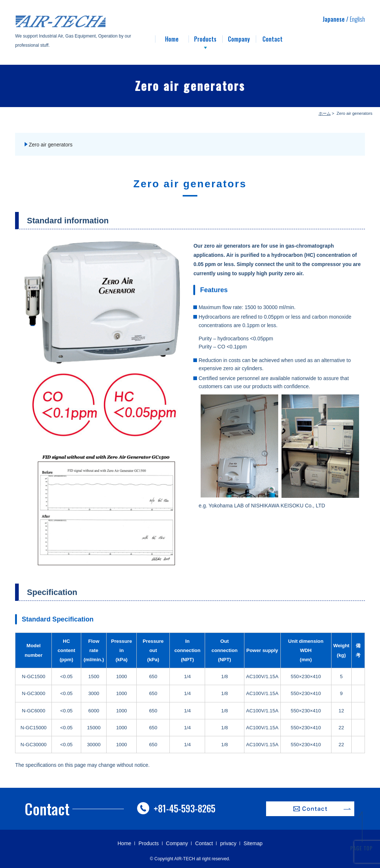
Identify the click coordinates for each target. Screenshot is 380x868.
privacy (228, 843)
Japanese (334, 19)
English (357, 19)
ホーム (325, 113)
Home (124, 843)
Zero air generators (51, 145)
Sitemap (253, 843)
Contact (204, 843)
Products (149, 843)
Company (177, 843)
